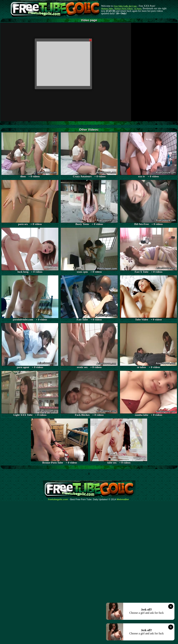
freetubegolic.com (58, 499)
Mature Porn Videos (124, 9)
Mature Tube (107, 9)
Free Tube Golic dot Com (125, 6)
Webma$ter (123, 499)
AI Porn (138, 9)
